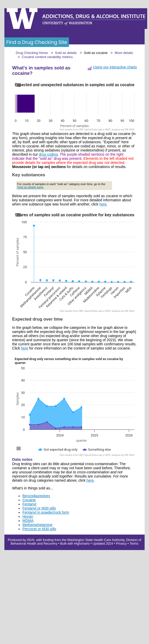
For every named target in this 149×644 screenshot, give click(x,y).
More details (124, 53)
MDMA (28, 521)
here (103, 204)
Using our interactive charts (115, 67)
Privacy (121, 544)
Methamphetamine (37, 525)
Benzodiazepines (36, 496)
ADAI (31, 540)
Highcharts (82, 544)
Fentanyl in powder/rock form (46, 512)
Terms (134, 544)
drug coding (48, 154)
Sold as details (66, 53)
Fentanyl (29, 504)
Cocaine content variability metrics (47, 57)
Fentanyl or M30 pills (39, 508)
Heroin (28, 516)
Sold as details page (30, 187)
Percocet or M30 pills (39, 529)
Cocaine (29, 500)
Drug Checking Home (32, 53)
